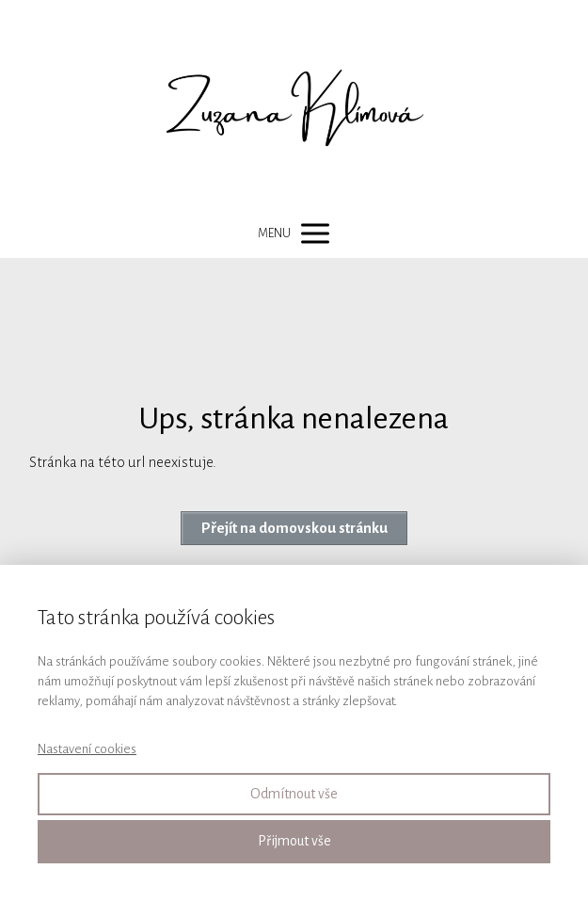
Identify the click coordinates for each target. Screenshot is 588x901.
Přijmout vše (294, 841)
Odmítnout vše (294, 794)
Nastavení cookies (87, 749)
